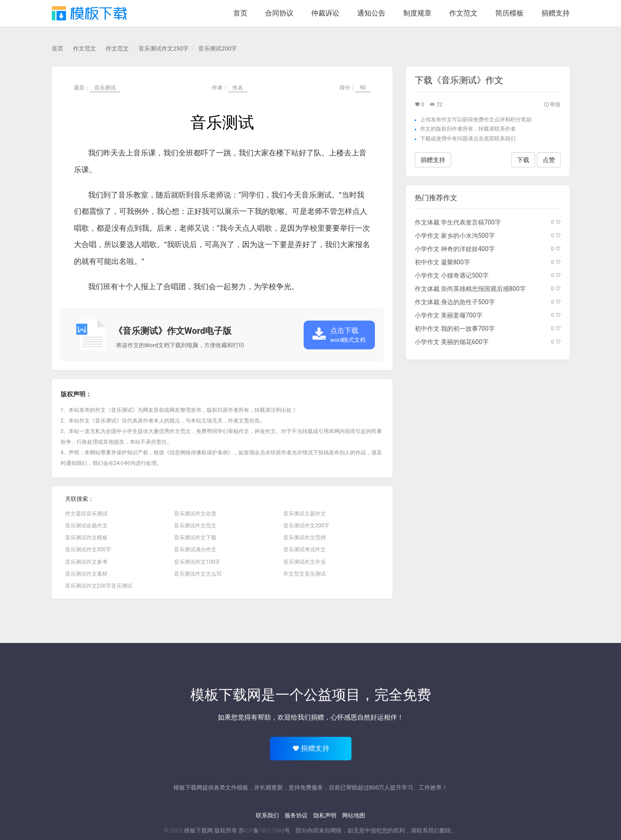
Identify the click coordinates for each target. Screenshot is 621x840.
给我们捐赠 (307, 717)
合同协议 (279, 13)
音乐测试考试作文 (305, 550)
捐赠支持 (555, 13)
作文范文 (463, 13)
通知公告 (371, 13)
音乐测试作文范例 (305, 538)
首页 (240, 13)
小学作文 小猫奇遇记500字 (452, 275)
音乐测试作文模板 (86, 538)
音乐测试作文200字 (306, 526)
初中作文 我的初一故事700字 (455, 329)
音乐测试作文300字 (88, 550)
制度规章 (417, 13)
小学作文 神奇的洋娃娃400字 (455, 249)
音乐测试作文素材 (86, 574)
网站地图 (354, 815)
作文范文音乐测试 (305, 574)
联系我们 (267, 815)
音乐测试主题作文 (305, 514)
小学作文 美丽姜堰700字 (449, 315)
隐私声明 (325, 815)
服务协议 (296, 815)
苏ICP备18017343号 (264, 830)
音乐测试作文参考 (86, 562)
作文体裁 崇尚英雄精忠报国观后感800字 (470, 289)
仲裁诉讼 (325, 13)
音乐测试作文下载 (195, 538)
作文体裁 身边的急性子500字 (455, 302)
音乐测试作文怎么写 (198, 574)
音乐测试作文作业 (305, 562)
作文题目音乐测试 (86, 514)
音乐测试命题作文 (86, 526)
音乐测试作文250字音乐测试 (99, 586)
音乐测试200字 (218, 48)
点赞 (549, 160)
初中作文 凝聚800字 (442, 262)
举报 (552, 105)
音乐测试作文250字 (164, 48)
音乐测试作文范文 (195, 526)
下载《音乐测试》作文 (459, 80)
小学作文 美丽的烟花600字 (452, 342)
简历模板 (509, 13)
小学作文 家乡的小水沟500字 (455, 236)
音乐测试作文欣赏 (195, 514)
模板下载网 (199, 830)
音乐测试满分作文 (195, 550)
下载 (425, 139)
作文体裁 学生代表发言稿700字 (458, 222)
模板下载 (89, 13)
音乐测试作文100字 (197, 562)
